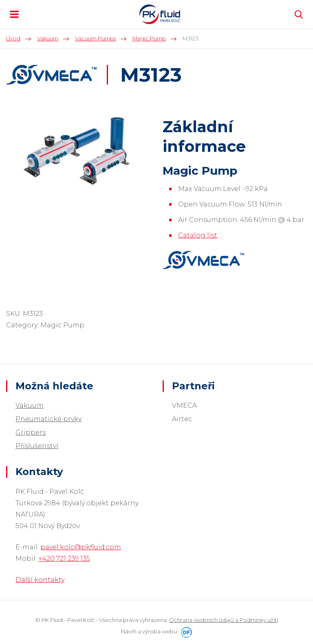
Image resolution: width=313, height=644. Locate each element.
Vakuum (30, 405)
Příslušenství (37, 446)
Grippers (31, 432)
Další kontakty (40, 580)
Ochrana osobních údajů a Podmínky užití (224, 620)
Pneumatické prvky (48, 419)
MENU (14, 14)
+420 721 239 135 (64, 559)
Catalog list (198, 235)
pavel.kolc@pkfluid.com (81, 547)
